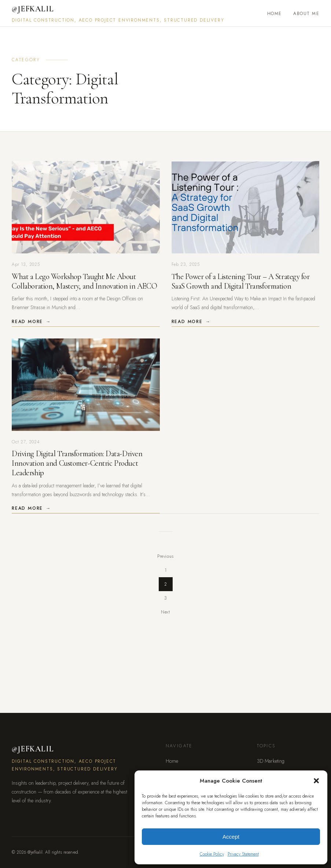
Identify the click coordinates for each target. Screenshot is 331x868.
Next (165, 612)
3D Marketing (271, 761)
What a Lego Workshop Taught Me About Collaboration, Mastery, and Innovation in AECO (84, 281)
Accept (231, 837)
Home (275, 14)
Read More (27, 322)
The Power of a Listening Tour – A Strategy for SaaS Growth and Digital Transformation (241, 281)
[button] (316, 781)
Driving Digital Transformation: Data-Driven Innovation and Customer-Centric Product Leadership (77, 463)
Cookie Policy (212, 854)
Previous (166, 556)
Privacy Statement (243, 854)
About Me (306, 14)
